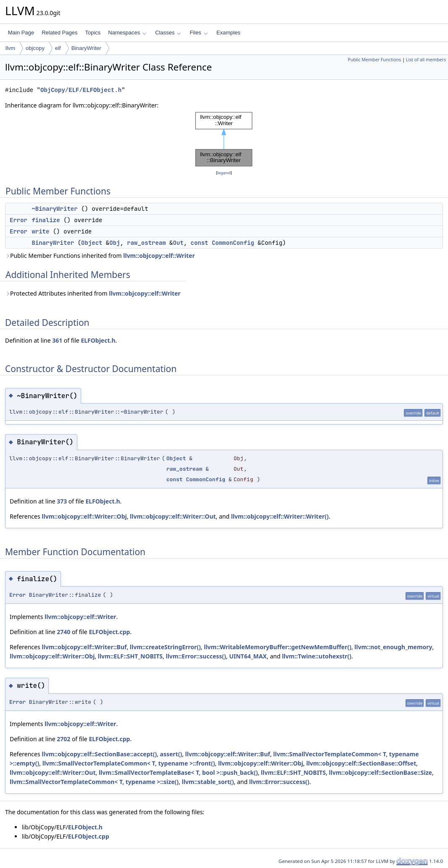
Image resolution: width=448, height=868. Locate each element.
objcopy (35, 48)
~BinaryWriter (54, 209)
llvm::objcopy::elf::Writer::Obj (84, 516)
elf (58, 48)
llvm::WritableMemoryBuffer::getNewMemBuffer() (278, 647)
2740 (63, 632)
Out (178, 243)
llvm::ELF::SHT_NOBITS (130, 656)
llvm (10, 48)
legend (224, 173)
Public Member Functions (374, 60)
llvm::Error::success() (196, 656)
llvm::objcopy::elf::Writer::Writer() (280, 516)
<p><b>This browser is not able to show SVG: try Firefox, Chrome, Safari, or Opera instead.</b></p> (224, 139)
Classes (168, 33)
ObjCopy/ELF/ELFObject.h (81, 90)
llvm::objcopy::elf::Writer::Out (173, 516)
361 (57, 340)
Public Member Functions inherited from (100, 256)
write (40, 231)
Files (199, 33)
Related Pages (59, 33)
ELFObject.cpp (109, 632)
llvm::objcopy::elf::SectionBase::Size (381, 772)
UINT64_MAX (248, 656)
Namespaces (127, 33)
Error (18, 220)
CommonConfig (233, 243)
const (200, 243)
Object (92, 243)
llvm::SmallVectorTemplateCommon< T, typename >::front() (129, 763)
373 (62, 501)
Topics (93, 33)
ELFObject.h (98, 340)
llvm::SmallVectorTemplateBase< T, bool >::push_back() (178, 772)
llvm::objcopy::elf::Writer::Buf (84, 647)
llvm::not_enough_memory (393, 647)
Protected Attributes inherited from (93, 293)
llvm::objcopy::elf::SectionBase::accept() (99, 754)
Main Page (21, 33)
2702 (63, 739)
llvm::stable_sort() (208, 782)
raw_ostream (146, 243)
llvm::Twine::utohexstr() (317, 656)
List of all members (426, 60)
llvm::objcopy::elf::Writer (159, 256)
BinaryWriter (86, 48)
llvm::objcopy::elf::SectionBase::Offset (361, 763)
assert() (171, 754)
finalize (46, 220)
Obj (115, 243)
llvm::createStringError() (165, 647)
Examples (228, 33)
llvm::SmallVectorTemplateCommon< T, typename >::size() (94, 782)
